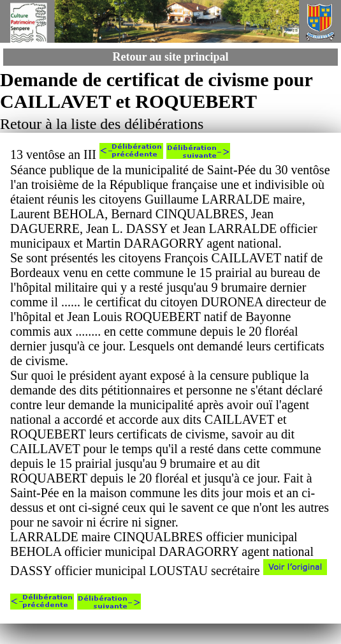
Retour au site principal (170, 57)
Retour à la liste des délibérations (102, 124)
